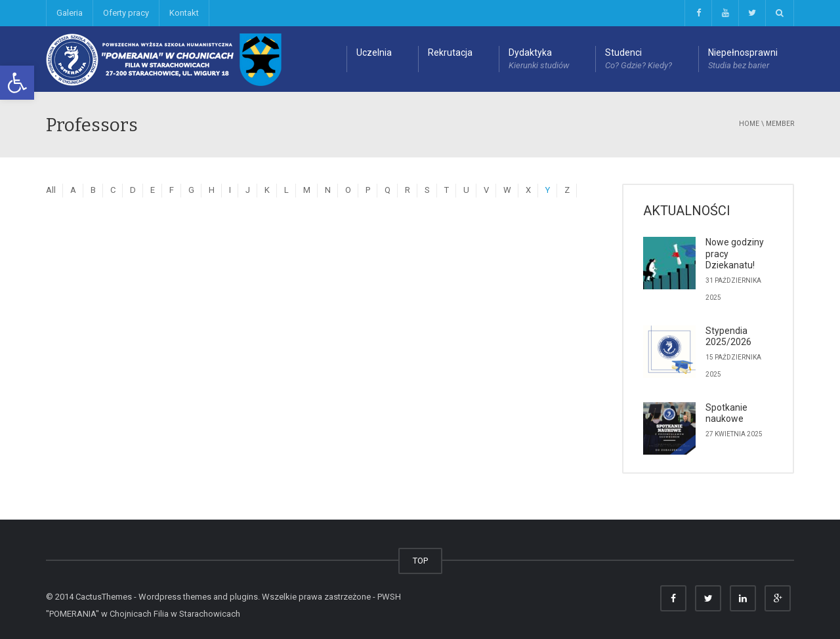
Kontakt (184, 13)
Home (749, 124)
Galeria (70, 13)
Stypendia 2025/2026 (728, 337)
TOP (420, 561)
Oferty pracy (126, 13)
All (51, 190)
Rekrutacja (450, 52)
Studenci (639, 60)
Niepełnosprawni (743, 60)
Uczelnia (374, 52)
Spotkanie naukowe (726, 413)
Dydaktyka (539, 60)
